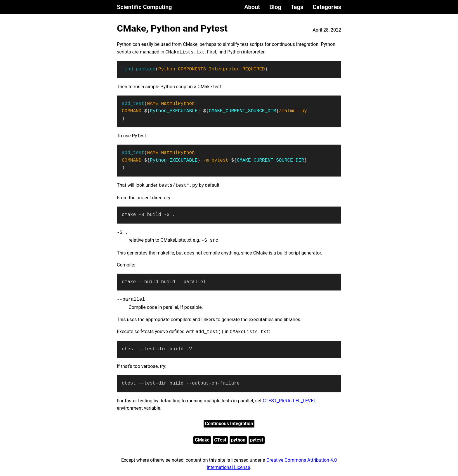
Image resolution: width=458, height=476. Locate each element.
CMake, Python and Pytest (172, 28)
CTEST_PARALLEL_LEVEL (289, 401)
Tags (297, 7)
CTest (220, 440)
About (252, 7)
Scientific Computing (144, 7)
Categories (327, 7)
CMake (202, 440)
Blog (275, 7)
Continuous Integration (229, 424)
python (238, 440)
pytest (257, 440)
